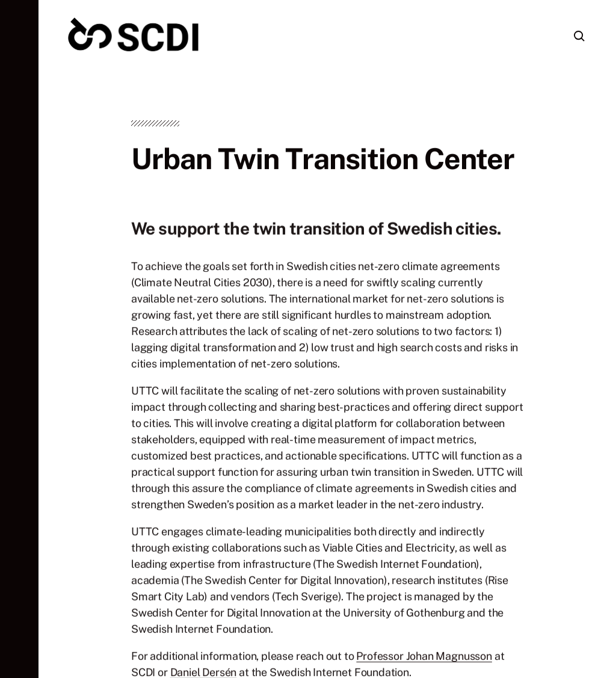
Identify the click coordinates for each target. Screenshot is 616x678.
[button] (19, 339)
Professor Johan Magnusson (424, 658)
